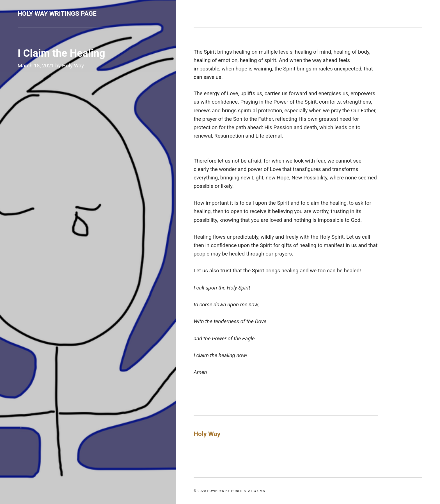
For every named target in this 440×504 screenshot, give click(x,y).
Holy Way (73, 66)
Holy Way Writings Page (57, 14)
